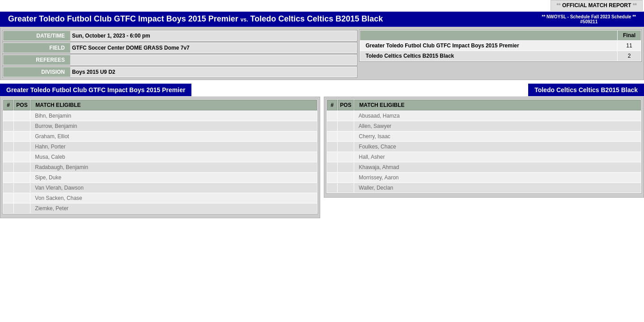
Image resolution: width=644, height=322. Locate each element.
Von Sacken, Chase (58, 198)
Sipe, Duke (48, 178)
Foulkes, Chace (377, 147)
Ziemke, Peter (52, 208)
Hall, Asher (372, 157)
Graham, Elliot (52, 136)
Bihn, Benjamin (53, 116)
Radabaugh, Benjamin (61, 167)
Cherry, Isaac (374, 136)
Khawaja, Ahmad (379, 167)
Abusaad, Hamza (379, 116)
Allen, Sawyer (375, 126)
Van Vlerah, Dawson (59, 188)
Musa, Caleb (50, 157)
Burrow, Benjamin (56, 126)
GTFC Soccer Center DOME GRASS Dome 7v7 (131, 48)
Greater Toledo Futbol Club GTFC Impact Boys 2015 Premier (123, 19)
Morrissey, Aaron (379, 178)
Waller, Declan (376, 188)
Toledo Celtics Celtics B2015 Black (317, 19)
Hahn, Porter (50, 147)
